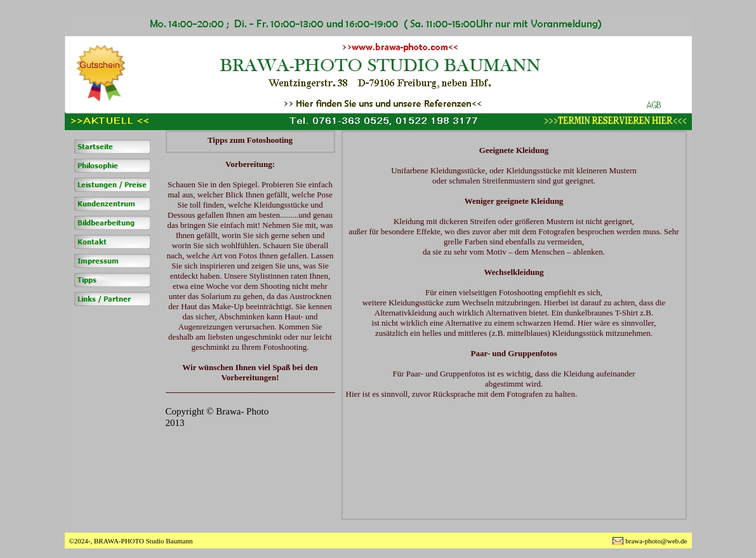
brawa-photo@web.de (656, 541)
